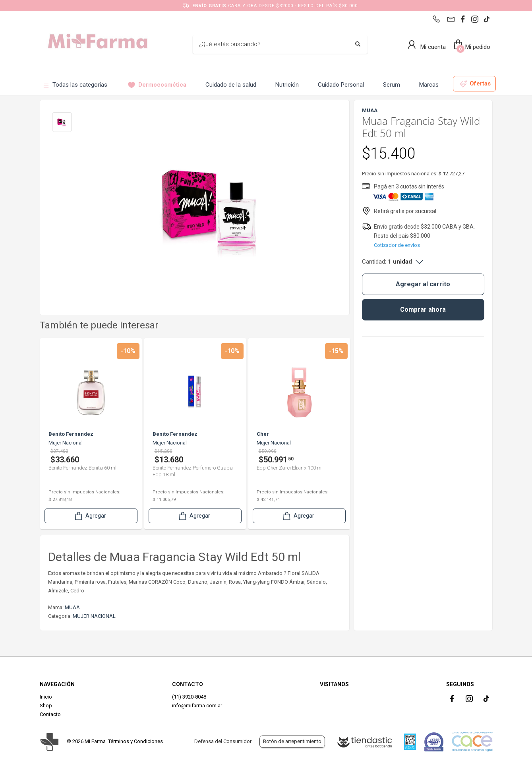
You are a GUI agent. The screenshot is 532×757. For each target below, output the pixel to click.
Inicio (46, 697)
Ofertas (475, 84)
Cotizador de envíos (397, 245)
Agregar (90, 516)
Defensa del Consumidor (223, 741)
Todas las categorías (75, 85)
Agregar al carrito (423, 284)
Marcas (429, 85)
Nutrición (287, 85)
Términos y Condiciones (135, 741)
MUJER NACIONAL (94, 616)
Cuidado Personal (341, 85)
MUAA (72, 607)
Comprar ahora (423, 310)
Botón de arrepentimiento (292, 741)
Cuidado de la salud (231, 85)
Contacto (50, 714)
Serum (392, 85)
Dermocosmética (157, 85)
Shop (46, 706)
